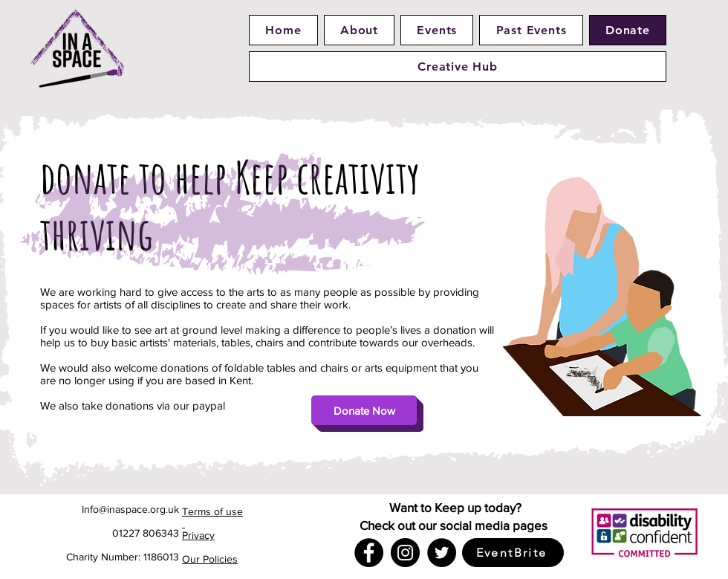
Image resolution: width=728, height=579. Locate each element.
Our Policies (210, 559)
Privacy (198, 535)
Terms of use (212, 511)
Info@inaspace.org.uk (130, 509)
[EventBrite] (513, 553)
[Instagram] (405, 553)
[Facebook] (369, 553)
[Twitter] (442, 553)
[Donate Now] (364, 410)
